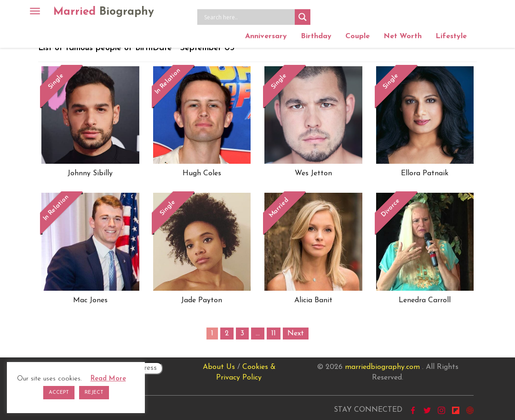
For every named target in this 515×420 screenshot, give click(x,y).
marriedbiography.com (382, 367)
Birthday (316, 36)
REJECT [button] (94, 393)
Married (104, 12)
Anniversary (266, 36)
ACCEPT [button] (59, 393)
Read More (108, 379)
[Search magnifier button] (303, 17)
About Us (219, 367)
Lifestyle (451, 36)
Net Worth (403, 36)
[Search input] (248, 17)
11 (274, 334)
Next (296, 334)
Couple (358, 36)
